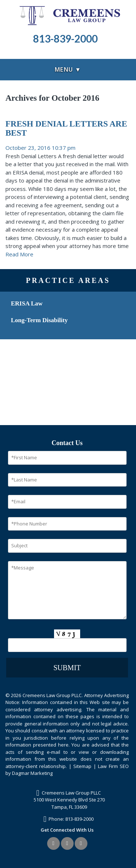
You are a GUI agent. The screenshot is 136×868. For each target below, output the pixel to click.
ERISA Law (27, 303)
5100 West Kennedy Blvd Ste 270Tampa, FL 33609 (69, 803)
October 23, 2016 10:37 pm (40, 148)
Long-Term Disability (39, 320)
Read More (19, 254)
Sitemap (82, 766)
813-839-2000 (79, 819)
